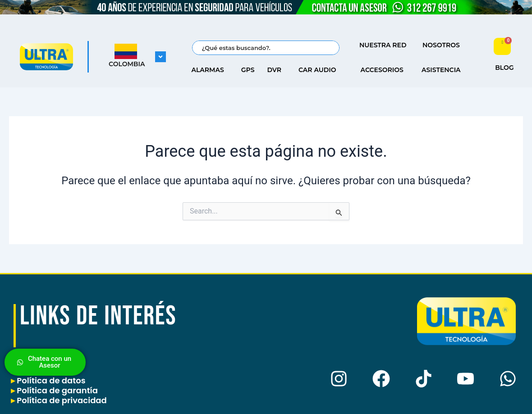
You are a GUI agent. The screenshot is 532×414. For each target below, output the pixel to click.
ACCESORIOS (384, 70)
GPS (248, 70)
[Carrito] (502, 46)
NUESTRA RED (385, 45)
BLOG (504, 68)
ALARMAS (210, 70)
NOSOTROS (443, 45)
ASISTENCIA (443, 70)
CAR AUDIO (320, 70)
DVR (276, 70)
